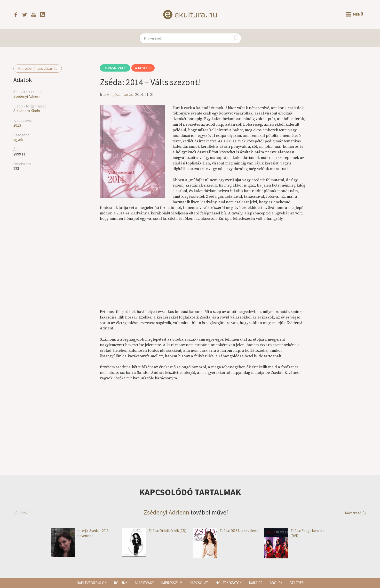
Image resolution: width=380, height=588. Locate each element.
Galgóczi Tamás (120, 94)
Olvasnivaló (115, 68)
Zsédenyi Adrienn (27, 96)
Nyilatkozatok (229, 583)
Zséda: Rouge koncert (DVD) (294, 533)
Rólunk (121, 583)
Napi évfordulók (92, 583)
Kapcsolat (199, 583)
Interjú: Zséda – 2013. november (80, 533)
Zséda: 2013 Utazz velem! (225, 531)
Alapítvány (144, 583)
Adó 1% (276, 583)
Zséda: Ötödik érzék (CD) (154, 531)
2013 (17, 125)
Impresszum (172, 583)
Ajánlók (143, 68)
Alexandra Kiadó (27, 111)
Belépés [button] (297, 583)
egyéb (18, 139)
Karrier (256, 583)
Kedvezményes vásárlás (38, 68)
